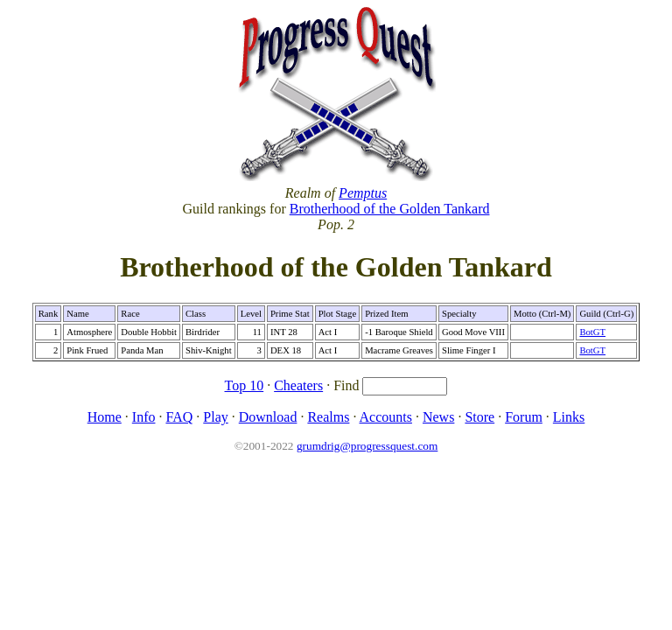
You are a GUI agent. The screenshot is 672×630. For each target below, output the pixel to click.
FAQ (179, 417)
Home (105, 417)
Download (268, 417)
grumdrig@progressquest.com (367, 446)
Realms (328, 417)
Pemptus (363, 193)
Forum (524, 417)
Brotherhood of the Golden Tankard (390, 209)
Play (215, 417)
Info (144, 417)
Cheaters (298, 385)
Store (479, 417)
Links (569, 417)
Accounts (386, 417)
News (438, 417)
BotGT (592, 332)
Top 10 (245, 385)
